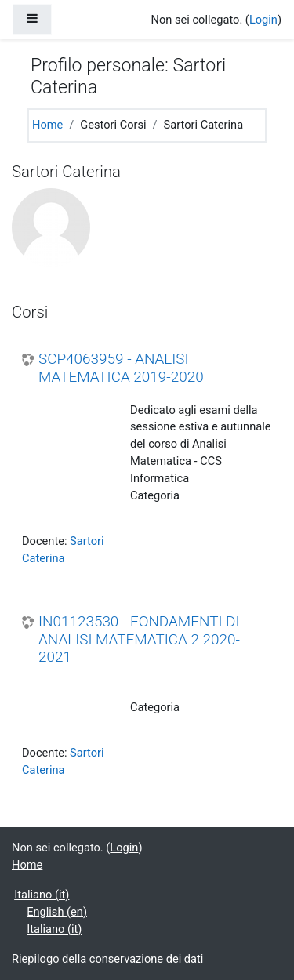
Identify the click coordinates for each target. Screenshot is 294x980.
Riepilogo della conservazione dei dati (107, 959)
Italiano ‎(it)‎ (42, 895)
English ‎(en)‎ (57, 912)
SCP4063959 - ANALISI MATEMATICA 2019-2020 (121, 368)
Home (47, 125)
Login (263, 20)
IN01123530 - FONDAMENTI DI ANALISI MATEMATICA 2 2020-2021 (139, 639)
